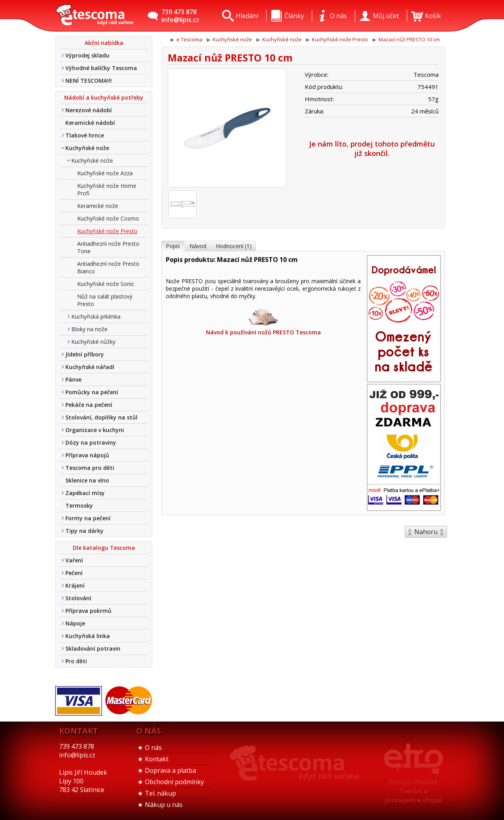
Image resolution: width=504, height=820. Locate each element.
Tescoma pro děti (90, 468)
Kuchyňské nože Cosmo (108, 218)
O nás (153, 748)
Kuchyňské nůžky (93, 342)
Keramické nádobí (90, 123)
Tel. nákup (160, 793)
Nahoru (426, 532)
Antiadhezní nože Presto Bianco (108, 267)
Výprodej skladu (87, 55)
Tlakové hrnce (85, 135)
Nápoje (75, 623)
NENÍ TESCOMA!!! (89, 81)
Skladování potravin (93, 648)
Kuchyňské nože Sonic (106, 284)
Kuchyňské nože (87, 148)
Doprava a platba (170, 770)
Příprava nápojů (87, 455)
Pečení (74, 573)
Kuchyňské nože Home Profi (107, 189)
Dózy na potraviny (91, 442)
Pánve (73, 379)
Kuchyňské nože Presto (107, 231)
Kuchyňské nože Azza (105, 173)
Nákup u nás (164, 805)
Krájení (75, 585)
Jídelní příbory (85, 354)
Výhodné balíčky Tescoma (101, 68)
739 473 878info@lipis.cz (180, 16)
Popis (173, 246)
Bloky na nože (89, 329)
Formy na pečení (88, 518)
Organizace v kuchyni (95, 430)
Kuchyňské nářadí (90, 367)
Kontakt (157, 759)
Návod (198, 246)
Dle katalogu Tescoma (104, 548)
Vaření (74, 560)
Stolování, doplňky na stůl (101, 417)
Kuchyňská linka (88, 636)
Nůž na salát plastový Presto (105, 300)
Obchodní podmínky (174, 782)
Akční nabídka (104, 43)
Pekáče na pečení (89, 405)
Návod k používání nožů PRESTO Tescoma (263, 322)
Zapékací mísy (85, 493)
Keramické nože (98, 206)
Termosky (79, 506)
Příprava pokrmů (88, 611)
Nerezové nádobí (89, 110)
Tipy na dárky (84, 531)
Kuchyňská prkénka (96, 316)
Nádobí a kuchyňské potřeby (104, 97)
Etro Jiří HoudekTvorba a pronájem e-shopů (413, 791)
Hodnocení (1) (234, 246)
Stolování (78, 598)
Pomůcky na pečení (92, 392)
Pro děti (76, 661)
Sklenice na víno (87, 480)
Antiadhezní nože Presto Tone (108, 247)
